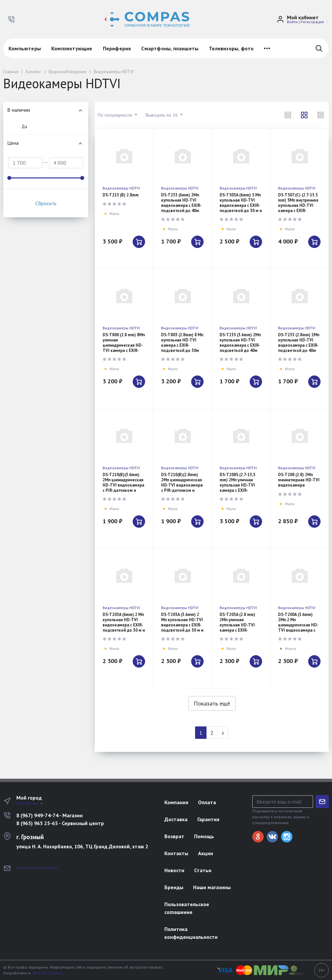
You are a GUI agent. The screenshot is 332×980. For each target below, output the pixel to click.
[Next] (223, 733)
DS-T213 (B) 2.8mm (121, 195)
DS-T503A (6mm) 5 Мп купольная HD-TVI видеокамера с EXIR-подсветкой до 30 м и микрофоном (241, 205)
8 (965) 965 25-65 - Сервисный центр (60, 823)
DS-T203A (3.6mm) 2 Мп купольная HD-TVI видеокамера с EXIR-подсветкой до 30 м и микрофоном (182, 625)
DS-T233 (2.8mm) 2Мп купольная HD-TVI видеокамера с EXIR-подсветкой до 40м (299, 343)
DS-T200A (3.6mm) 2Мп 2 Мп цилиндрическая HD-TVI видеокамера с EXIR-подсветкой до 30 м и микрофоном (298, 628)
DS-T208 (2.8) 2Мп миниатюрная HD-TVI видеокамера (299, 480)
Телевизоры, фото (231, 48)
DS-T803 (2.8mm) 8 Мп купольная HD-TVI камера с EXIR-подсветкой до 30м (182, 343)
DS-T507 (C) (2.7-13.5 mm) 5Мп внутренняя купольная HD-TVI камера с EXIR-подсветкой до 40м (298, 205)
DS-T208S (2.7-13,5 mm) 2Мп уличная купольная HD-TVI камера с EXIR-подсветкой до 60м (239, 485)
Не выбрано (30, 803)
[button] (11, 19)
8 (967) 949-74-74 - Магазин (50, 815)
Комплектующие (72, 48)
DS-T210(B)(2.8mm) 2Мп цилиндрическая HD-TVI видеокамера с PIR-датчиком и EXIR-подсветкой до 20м (182, 488)
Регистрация (312, 22)
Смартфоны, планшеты (170, 48)
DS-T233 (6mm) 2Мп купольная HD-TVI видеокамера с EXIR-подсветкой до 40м (181, 203)
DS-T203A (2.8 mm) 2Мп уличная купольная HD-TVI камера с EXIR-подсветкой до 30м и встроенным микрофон (240, 630)
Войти (292, 22)
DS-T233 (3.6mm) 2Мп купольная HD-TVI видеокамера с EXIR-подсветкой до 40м (240, 343)
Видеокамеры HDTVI (121, 188)
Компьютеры (25, 48)
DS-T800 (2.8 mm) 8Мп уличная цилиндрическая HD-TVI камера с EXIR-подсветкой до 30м (124, 345)
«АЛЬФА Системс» (48, 973)
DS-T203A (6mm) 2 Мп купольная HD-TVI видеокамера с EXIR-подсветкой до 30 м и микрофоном (124, 625)
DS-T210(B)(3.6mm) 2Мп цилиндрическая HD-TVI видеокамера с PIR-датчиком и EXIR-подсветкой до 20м (123, 488)
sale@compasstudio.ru (37, 868)
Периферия (117, 48)
